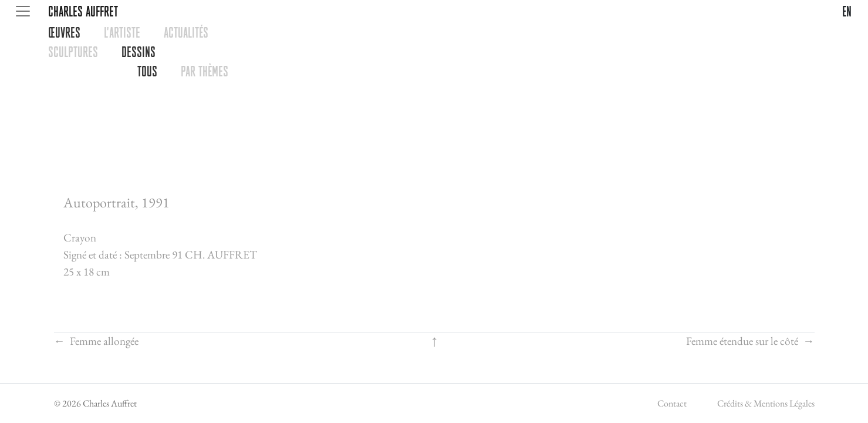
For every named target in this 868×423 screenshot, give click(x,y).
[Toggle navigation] (23, 11)
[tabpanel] (452, 62)
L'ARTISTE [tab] (122, 32)
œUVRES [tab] (64, 32)
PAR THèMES (205, 71)
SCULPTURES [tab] (73, 52)
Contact (672, 403)
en (847, 11)
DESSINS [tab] (139, 52)
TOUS (147, 71)
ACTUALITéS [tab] (186, 32)
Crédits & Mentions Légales (766, 403)
